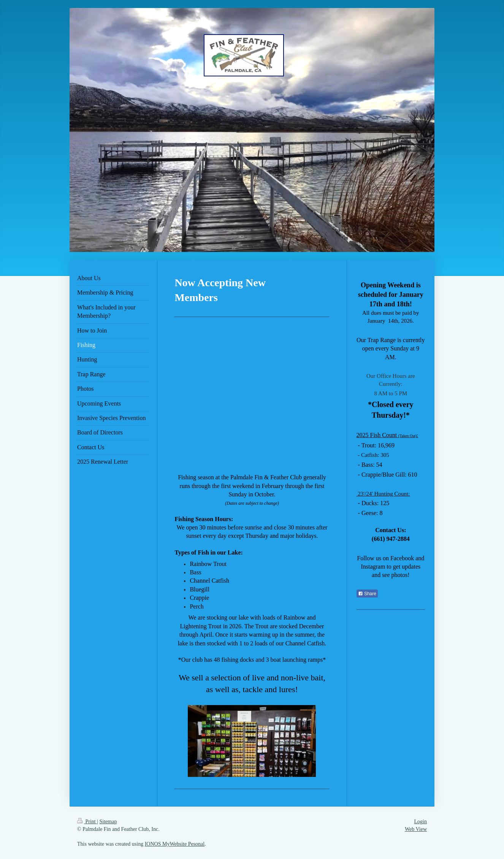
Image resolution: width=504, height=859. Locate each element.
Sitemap (108, 822)
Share (367, 594)
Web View (416, 829)
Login (421, 822)
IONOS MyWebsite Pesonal (175, 844)
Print (87, 822)
